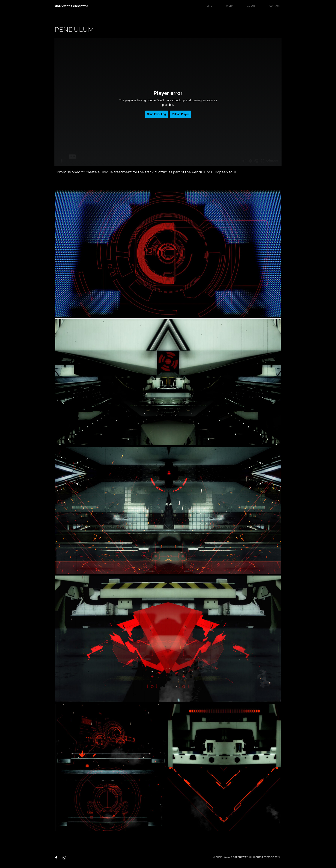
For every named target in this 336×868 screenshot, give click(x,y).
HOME (208, 6)
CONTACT (275, 6)
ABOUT (251, 6)
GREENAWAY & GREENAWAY (71, 6)
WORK (230, 6)
